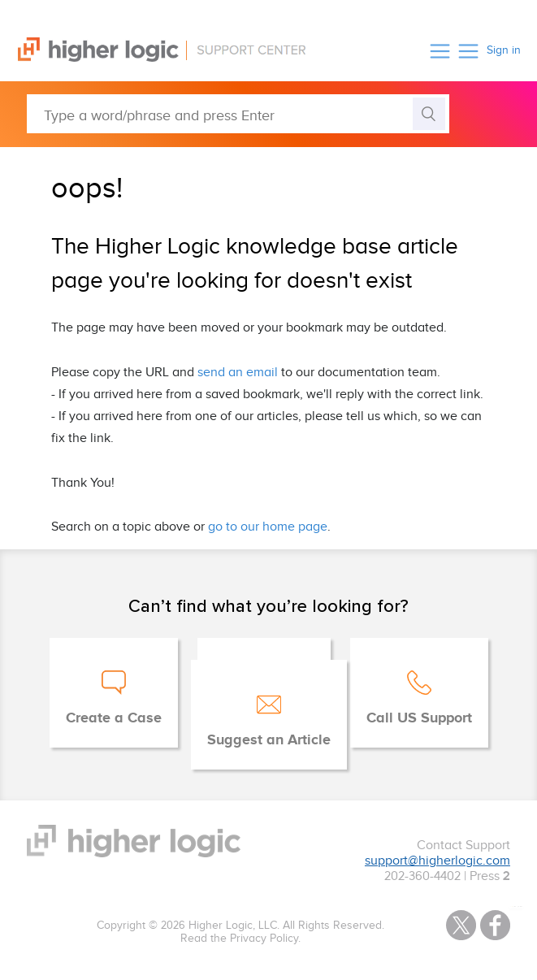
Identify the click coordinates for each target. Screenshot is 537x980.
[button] (440, 51)
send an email (238, 373)
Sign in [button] (504, 50)
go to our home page (268, 527)
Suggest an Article (269, 740)
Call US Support (419, 718)
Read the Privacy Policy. (240, 939)
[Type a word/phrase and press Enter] (238, 114)
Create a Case (114, 718)
